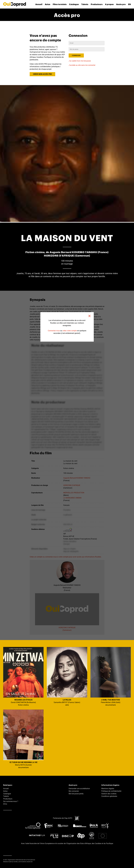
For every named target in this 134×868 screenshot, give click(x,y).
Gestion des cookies (109, 794)
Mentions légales (108, 789)
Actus (48, 4)
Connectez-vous (54, 331)
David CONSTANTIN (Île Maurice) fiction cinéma (23, 676)
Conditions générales (109, 796)
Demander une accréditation (79, 789)
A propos (109, 4)
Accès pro (121, 4)
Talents (85, 4)
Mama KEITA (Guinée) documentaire (23, 739)
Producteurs (97, 4)
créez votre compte (70, 331)
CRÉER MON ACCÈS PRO (42, 74)
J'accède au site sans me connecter (82, 65)
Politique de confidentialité (111, 791)
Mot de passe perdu (76, 794)
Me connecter (74, 791)
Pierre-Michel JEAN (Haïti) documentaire (111, 676)
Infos (5, 804)
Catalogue (74, 4)
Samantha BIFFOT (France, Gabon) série (67, 676)
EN (129, 4)
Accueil (39, 4)
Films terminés (60, 4)
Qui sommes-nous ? (11, 801)
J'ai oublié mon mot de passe (80, 61)
